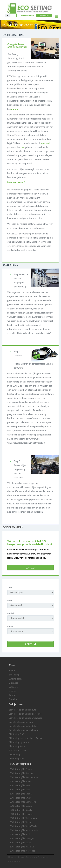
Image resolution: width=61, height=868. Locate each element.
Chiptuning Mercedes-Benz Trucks (25, 738)
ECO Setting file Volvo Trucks (24, 826)
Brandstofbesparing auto (21, 722)
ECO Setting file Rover (20, 781)
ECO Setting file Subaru (21, 806)
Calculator (14, 687)
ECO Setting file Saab (20, 786)
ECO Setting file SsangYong (23, 802)
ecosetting (17, 25)
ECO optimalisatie (18, 750)
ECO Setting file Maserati (22, 847)
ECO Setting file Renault (21, 773)
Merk (10, 600)
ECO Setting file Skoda (21, 794)
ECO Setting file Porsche (21, 769)
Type (10, 588)
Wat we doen (15, 679)
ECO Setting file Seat (20, 790)
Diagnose (14, 683)
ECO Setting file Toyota (21, 814)
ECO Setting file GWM (20, 843)
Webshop (44, 15)
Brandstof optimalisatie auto (23, 710)
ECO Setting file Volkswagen (23, 818)
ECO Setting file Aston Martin (24, 830)
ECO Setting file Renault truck (24, 777)
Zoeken (31, 644)
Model (10, 613)
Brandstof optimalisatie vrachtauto (25, 718)
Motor (10, 626)
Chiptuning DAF (16, 734)
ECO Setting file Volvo (20, 822)
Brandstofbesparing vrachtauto (24, 730)
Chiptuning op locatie (19, 742)
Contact (30, 568)
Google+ (13, 699)
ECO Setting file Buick (20, 834)
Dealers (13, 691)
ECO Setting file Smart (20, 798)
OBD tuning (15, 755)
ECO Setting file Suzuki (21, 810)
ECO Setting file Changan (22, 838)
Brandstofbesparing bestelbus (24, 726)
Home (6, 25)
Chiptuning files (16, 759)
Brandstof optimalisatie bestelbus (25, 714)
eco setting (32, 25)
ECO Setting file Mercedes (22, 851)
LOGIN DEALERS (26, 15)
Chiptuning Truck (17, 746)
